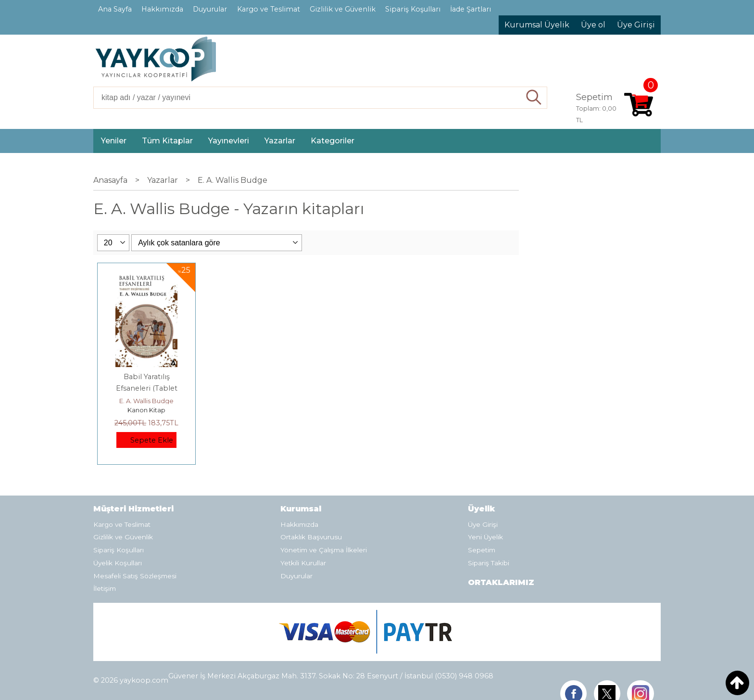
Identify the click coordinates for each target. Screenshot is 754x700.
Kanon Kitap (146, 410)
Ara (534, 98)
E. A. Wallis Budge (146, 401)
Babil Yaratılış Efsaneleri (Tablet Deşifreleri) (147, 388)
